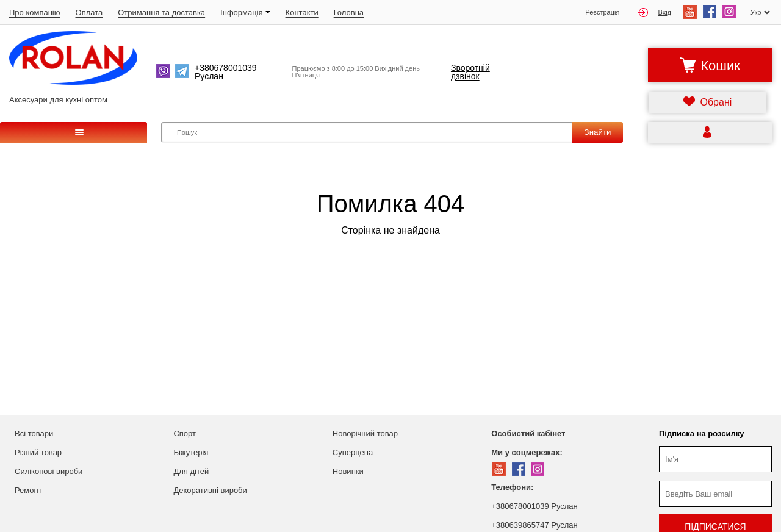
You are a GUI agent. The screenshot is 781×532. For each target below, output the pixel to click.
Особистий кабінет (528, 433)
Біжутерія (191, 452)
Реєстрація (602, 13)
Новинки (348, 471)
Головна (349, 13)
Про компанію (35, 13)
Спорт (185, 433)
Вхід (655, 13)
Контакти (302, 13)
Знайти (598, 132)
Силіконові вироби (49, 471)
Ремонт (28, 490)
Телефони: (512, 487)
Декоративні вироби (210, 490)
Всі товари (34, 433)
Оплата (89, 13)
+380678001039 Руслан (534, 506)
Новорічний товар (365, 433)
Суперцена (353, 452)
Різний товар (38, 452)
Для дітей (191, 471)
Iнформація (245, 13)
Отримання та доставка (161, 13)
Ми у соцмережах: (527, 452)
